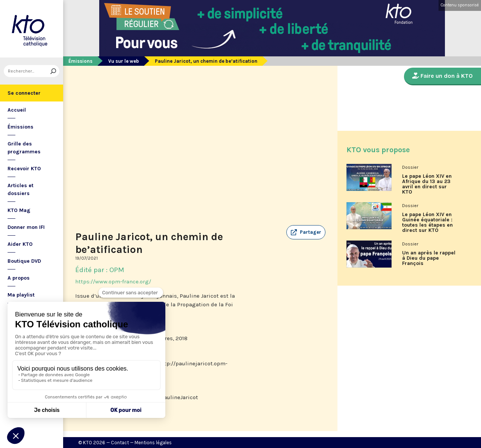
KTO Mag (19, 210)
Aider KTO (20, 244)
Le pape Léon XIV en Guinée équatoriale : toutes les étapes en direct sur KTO (427, 222)
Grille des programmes (24, 148)
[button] (306, 232)
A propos (19, 278)
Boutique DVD (24, 261)
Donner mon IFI (26, 227)
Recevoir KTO (24, 169)
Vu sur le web (124, 61)
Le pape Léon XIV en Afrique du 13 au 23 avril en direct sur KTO (427, 184)
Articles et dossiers (20, 189)
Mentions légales (153, 443)
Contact (120, 443)
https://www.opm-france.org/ (113, 282)
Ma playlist (21, 295)
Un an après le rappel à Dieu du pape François (429, 258)
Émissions (20, 127)
